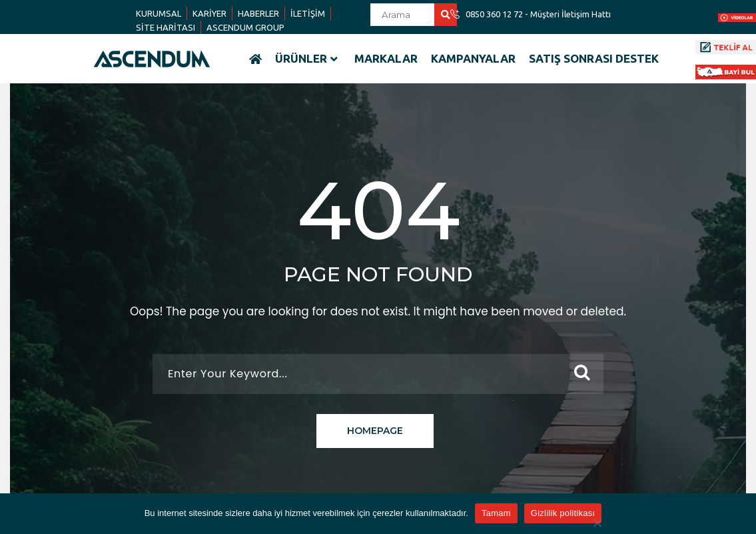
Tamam (496, 513)
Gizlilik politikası (563, 513)
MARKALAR (386, 58)
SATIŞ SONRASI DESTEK (594, 58)
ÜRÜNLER (306, 58)
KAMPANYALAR (473, 58)
